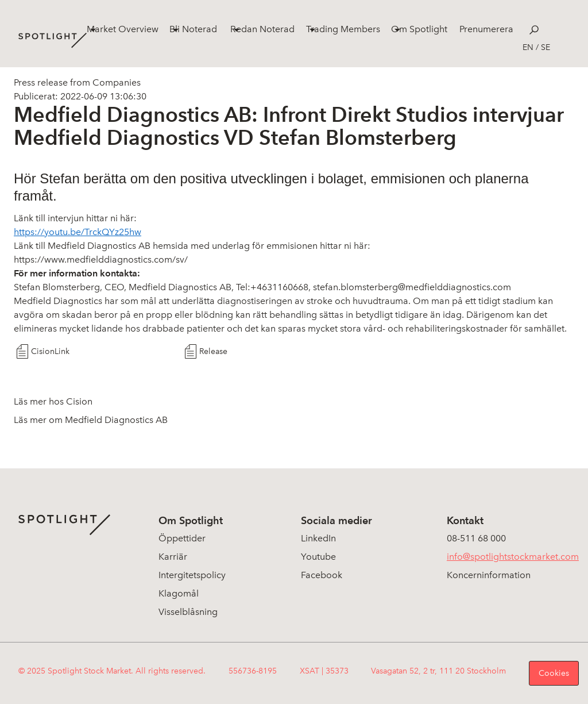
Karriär (173, 557)
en (528, 47)
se (546, 47)
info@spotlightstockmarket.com (513, 557)
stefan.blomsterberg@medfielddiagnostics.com (412, 287)
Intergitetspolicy (192, 575)
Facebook (322, 575)
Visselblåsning (188, 612)
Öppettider (182, 538)
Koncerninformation (489, 575)
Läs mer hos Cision (53, 401)
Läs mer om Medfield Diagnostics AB (91, 420)
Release (213, 351)
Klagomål (179, 593)
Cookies (554, 673)
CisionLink (50, 351)
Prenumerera (486, 29)
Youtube (318, 557)
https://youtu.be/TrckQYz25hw (78, 232)
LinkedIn (318, 538)
